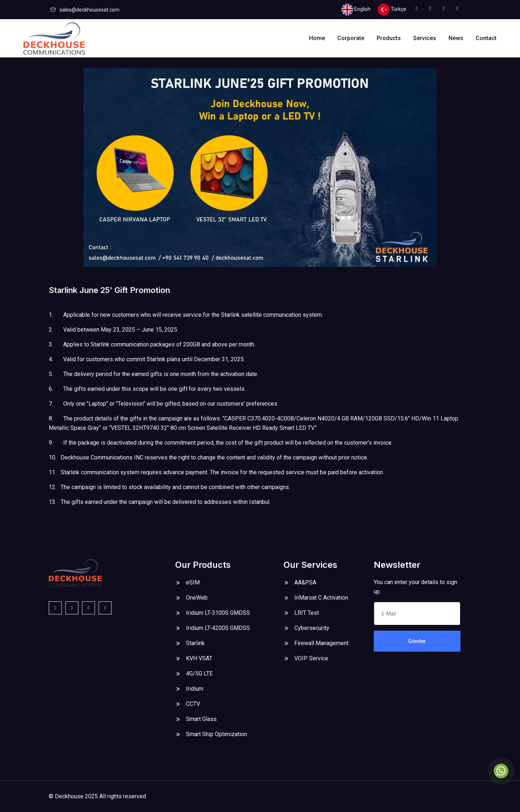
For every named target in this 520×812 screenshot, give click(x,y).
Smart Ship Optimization (216, 734)
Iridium (195, 689)
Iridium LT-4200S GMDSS (218, 628)
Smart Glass (201, 719)
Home (317, 38)
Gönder (417, 641)
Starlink (195, 643)
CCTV (193, 704)
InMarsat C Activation (321, 598)
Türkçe (392, 10)
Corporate (351, 38)
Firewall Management (321, 643)
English (356, 10)
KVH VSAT (199, 658)
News (456, 38)
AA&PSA (305, 582)
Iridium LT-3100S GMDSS (218, 613)
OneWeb (197, 598)
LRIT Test (307, 613)
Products (389, 38)
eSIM (193, 582)
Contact (486, 38)
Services (425, 38)
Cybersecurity (312, 628)
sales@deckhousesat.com (90, 10)
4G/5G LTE (199, 673)
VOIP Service (311, 658)
